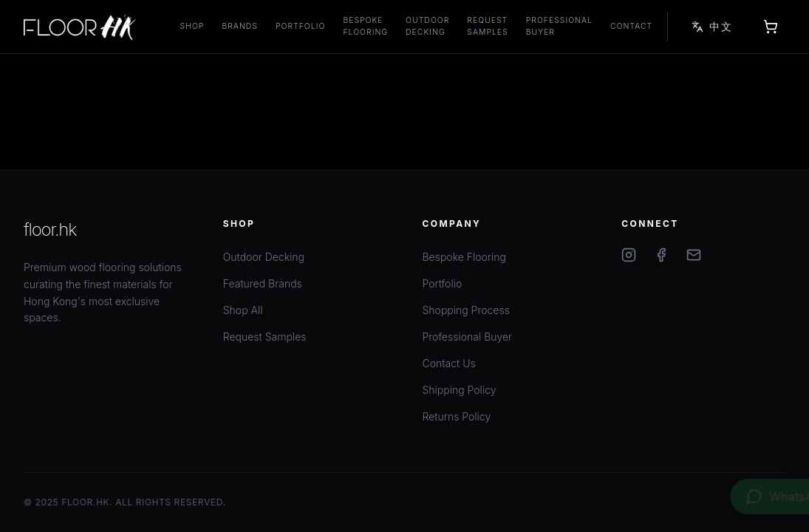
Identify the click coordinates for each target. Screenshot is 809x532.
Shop (192, 26)
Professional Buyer (559, 26)
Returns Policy (457, 416)
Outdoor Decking (427, 26)
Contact (631, 26)
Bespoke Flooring (365, 26)
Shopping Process (466, 310)
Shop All (243, 310)
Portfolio (300, 26)
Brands (240, 26)
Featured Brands (263, 283)
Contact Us (449, 363)
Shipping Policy (460, 390)
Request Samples (487, 26)
